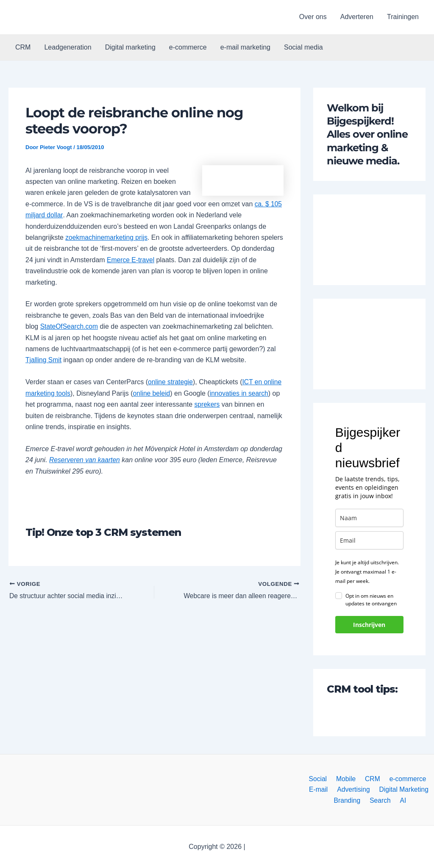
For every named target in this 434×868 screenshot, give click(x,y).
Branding (350, 800)
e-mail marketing (245, 47)
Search (381, 800)
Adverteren (357, 17)
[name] (369, 518)
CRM (23, 47)
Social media (303, 47)
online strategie (171, 382)
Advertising (353, 789)
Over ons (313, 17)
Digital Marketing (402, 789)
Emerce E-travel (166, 260)
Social (320, 778)
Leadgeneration (68, 47)
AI (402, 800)
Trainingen (403, 17)
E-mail (320, 789)
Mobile (346, 778)
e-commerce (188, 47)
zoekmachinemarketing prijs (107, 237)
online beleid (173, 393)
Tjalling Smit (44, 360)
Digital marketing (130, 47)
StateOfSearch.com (70, 326)
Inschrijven (369, 625)
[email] (369, 540)
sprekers (241, 404)
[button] (52, 17)
